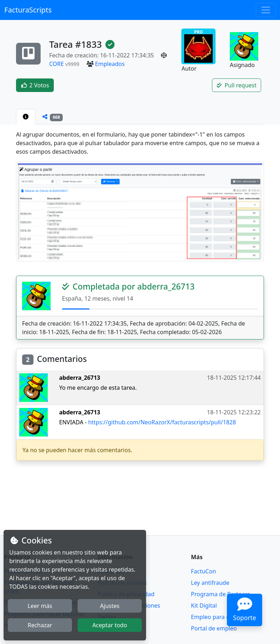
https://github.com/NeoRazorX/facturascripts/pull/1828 (162, 422)
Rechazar (40, 625)
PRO (198, 46)
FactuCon (203, 571)
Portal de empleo (214, 628)
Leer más (40, 606)
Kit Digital (204, 605)
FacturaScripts (28, 10)
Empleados (110, 64)
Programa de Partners (221, 594)
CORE (56, 64)
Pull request (237, 85)
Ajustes (110, 606)
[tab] (26, 117)
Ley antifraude (210, 583)
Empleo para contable (220, 617)
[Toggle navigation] (266, 10)
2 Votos (35, 85)
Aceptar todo (110, 625)
